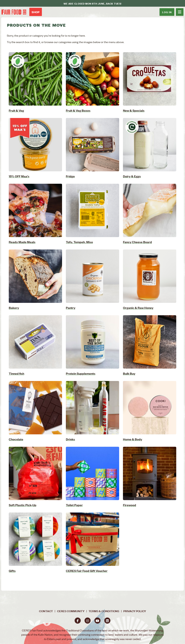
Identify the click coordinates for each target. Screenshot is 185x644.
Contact (46, 611)
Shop (36, 12)
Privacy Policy (135, 611)
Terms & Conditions (104, 611)
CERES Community (71, 611)
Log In (167, 12)
